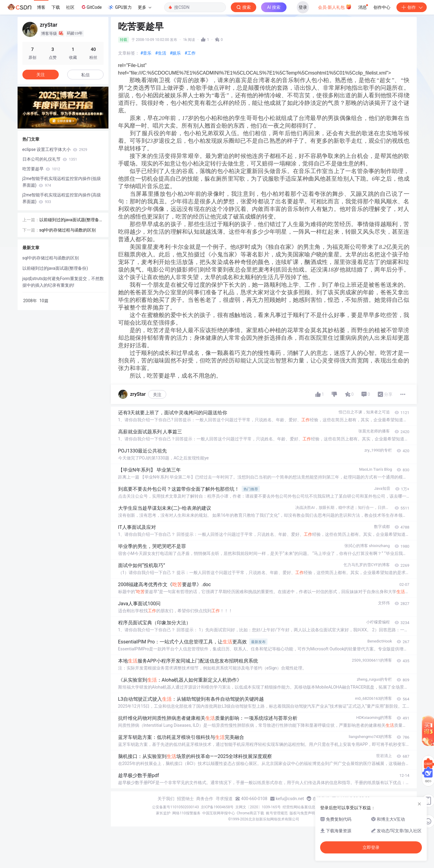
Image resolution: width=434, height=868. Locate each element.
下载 (56, 7)
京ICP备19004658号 (217, 807)
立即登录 (371, 847)
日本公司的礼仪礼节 (50, 159)
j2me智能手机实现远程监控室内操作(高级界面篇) (62, 198)
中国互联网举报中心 (219, 813)
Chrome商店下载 (250, 813)
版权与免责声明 (302, 813)
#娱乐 (176, 53)
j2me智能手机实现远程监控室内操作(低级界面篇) (62, 182)
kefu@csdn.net (290, 799)
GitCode (91, 7)
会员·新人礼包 (335, 7)
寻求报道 (224, 799)
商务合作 (205, 799)
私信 (85, 75)
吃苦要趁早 (41, 169)
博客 (41, 7)
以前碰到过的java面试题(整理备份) (69, 220)
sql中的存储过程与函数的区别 (68, 230)
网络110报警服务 (186, 813)
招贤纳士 (185, 799)
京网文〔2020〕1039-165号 (258, 807)
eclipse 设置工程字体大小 (55, 149)
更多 (144, 7)
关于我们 (166, 799)
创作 (412, 7)
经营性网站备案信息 (299, 807)
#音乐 (146, 53)
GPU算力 (120, 7)
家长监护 (163, 813)
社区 (70, 7)
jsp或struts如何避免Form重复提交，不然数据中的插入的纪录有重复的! (63, 282)
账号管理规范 (277, 813)
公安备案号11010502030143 (175, 807)
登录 (303, 7)
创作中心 (382, 7)
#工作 (190, 53)
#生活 (161, 53)
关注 (157, 395)
